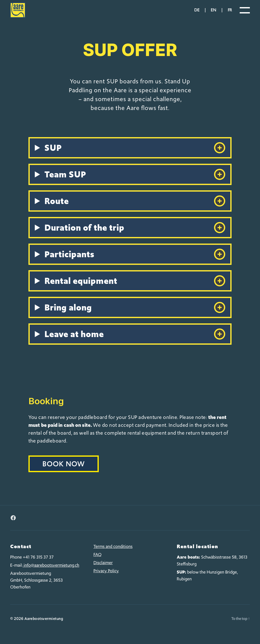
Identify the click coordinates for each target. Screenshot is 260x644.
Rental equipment (135, 288)
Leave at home (135, 342)
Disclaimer (103, 570)
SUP (135, 155)
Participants (135, 262)
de (197, 14)
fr (230, 14)
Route (135, 209)
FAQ (97, 562)
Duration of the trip (135, 235)
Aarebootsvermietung (44, 626)
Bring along (135, 315)
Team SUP (135, 182)
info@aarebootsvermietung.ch (51, 573)
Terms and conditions (113, 554)
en (213, 14)
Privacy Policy (106, 578)
